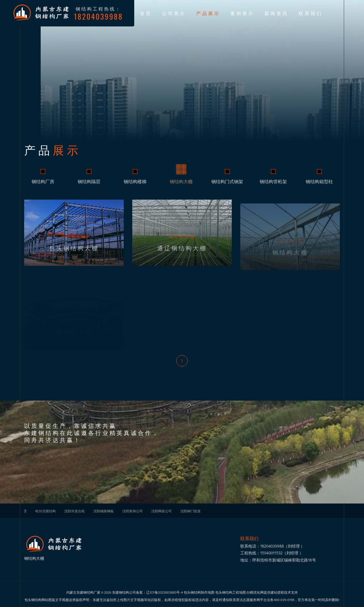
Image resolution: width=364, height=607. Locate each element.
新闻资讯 (276, 13)
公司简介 (174, 13)
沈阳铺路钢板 (104, 511)
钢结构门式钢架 (227, 185)
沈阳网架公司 (162, 511)
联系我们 (311, 13)
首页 (146, 13)
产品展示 (208, 13)
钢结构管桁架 (273, 185)
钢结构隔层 (89, 185)
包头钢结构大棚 (74, 256)
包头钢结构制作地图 (199, 592)
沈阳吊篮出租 (75, 511)
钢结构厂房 (43, 185)
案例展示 (242, 13)
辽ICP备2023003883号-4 (165, 592)
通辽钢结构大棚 (182, 256)
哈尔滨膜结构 (45, 511)
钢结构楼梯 (135, 185)
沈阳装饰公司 (133, 511)
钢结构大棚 (181, 185)
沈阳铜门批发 (191, 511)
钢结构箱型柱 (319, 185)
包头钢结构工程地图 (231, 592)
